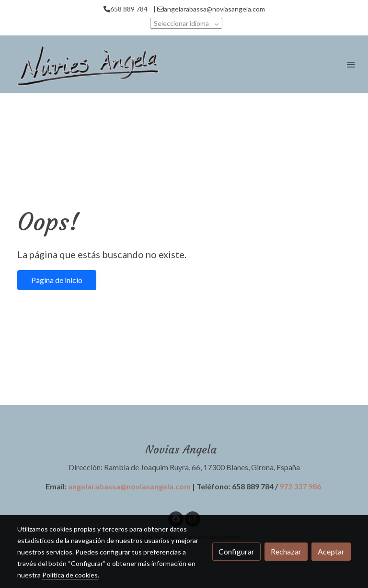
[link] (86, 64)
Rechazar (286, 551)
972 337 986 (300, 486)
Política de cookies (70, 575)
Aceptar (331, 551)
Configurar (236, 551)
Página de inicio (57, 280)
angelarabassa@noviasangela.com (129, 486)
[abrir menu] (351, 64)
